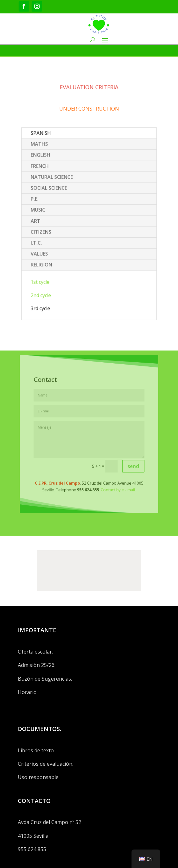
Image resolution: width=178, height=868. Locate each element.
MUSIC (46, 212)
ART (44, 221)
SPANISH (48, 147)
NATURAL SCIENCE (57, 184)
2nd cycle (48, 284)
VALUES (47, 249)
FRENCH (47, 175)
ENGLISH (48, 165)
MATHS (47, 156)
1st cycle (47, 273)
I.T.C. (44, 240)
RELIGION (49, 258)
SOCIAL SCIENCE (55, 193)
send (124, 459)
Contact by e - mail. (112, 477)
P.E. (43, 203)
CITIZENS (48, 231)
